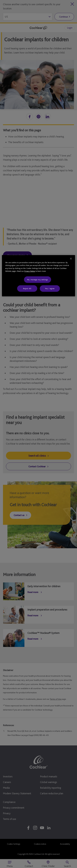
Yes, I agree (50, 288)
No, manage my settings (38, 279)
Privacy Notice (30, 271)
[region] (38, 276)
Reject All (27, 288)
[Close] (71, 259)
